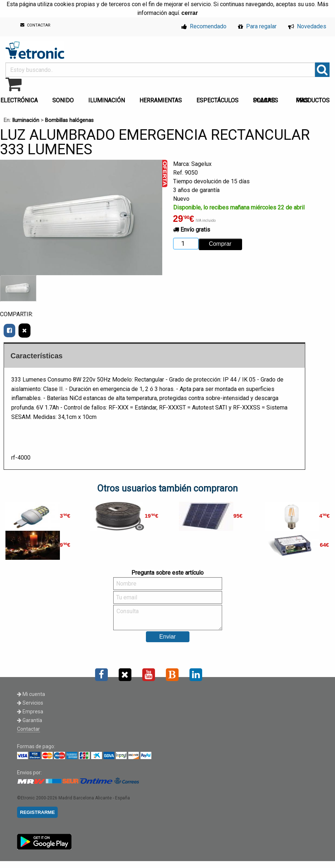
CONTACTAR (35, 25)
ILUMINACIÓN (107, 100)
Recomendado (204, 26)
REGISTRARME (37, 812)
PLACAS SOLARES (265, 100)
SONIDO (63, 100)
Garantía (30, 720)
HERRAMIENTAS (161, 100)
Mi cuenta (31, 694)
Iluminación (26, 120)
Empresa (30, 712)
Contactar (28, 729)
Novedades (307, 26)
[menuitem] (64, 98)
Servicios (30, 703)
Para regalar (257, 26)
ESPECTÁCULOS (217, 100)
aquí (174, 13)
